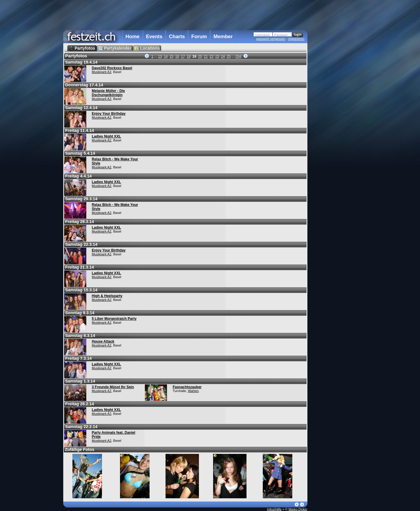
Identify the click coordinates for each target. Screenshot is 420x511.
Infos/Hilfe (274, 509)
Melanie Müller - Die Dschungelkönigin (108, 93)
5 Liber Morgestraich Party (114, 319)
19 (194, 57)
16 (177, 57)
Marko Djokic (298, 509)
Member (223, 37)
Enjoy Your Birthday (109, 114)
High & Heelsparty (107, 296)
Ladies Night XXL (107, 136)
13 (160, 57)
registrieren (296, 39)
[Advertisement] (333, 119)
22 (211, 57)
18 (188, 57)
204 (238, 57)
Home (133, 37)
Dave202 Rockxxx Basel (112, 68)
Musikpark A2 (102, 72)
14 (166, 57)
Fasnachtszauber (187, 387)
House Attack (103, 341)
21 (206, 57)
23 (217, 57)
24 (223, 57)
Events (154, 37)
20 (200, 57)
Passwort (281, 35)
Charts (177, 37)
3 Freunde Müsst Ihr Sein (113, 387)
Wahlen (193, 391)
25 (229, 57)
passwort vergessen (271, 39)
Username (263, 35)
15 (171, 57)
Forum (199, 37)
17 (183, 57)
